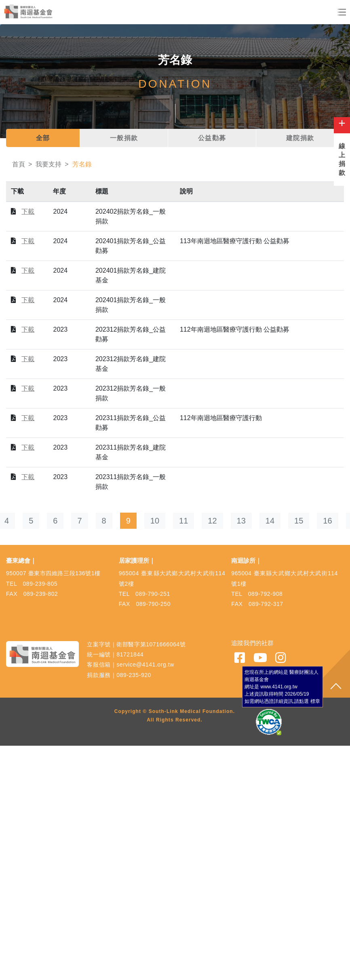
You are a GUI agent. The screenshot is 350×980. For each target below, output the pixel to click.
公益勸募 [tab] (212, 138)
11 (183, 521)
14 (270, 521)
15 (299, 521)
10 (155, 521)
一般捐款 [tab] (124, 138)
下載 (28, 211)
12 (212, 521)
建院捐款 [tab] (300, 138)
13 (241, 521)
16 (327, 521)
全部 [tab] (43, 138)
